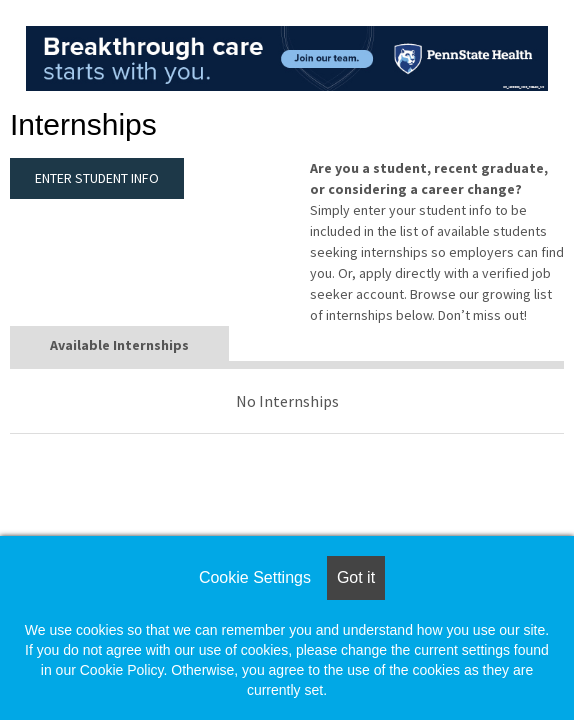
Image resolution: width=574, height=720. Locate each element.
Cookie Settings (255, 577)
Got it (356, 577)
